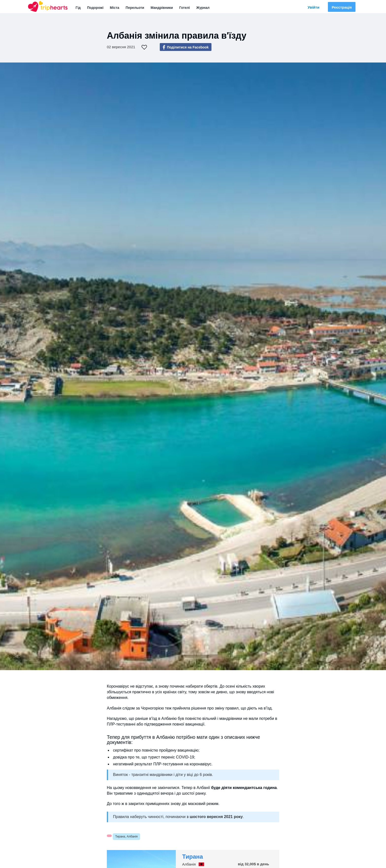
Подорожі (95, 8)
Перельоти (135, 8)
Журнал (203, 8)
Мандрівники (162, 8)
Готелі (185, 8)
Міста (114, 8)
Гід (78, 8)
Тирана (193, 857)
